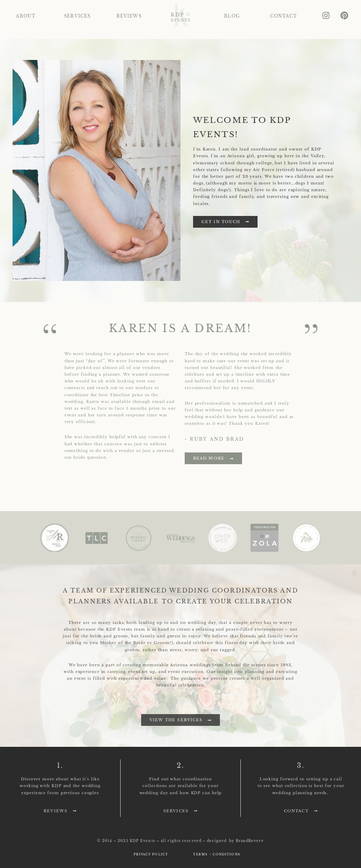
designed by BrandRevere (235, 841)
